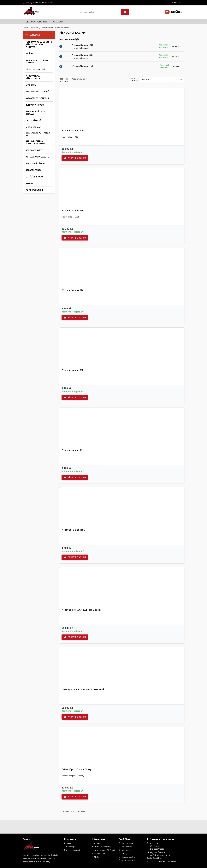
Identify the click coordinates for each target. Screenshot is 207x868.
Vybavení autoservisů (38, 92)
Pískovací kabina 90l (72, 370)
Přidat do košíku (75, 158)
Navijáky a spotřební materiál (37, 61)
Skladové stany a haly (38, 134)
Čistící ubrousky (34, 177)
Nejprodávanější (73, 850)
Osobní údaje (127, 843)
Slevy (68, 843)
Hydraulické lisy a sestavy (35, 113)
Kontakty (58, 22)
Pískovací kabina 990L (82, 55)
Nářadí (29, 54)
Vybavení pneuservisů (37, 98)
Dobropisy (126, 850)
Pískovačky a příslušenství (33, 77)
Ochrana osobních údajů (104, 850)
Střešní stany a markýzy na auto (35, 142)
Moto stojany (33, 127)
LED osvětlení (33, 120)
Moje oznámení (128, 860)
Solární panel (33, 170)
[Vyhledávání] (103, 12)
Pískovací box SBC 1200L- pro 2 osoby (81, 610)
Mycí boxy (31, 85)
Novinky (30, 183)
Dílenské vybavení (35, 69)
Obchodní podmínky (36, 22)
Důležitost (162, 80)
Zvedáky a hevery (35, 105)
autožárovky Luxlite (37, 157)
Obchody (98, 857)
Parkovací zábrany (36, 163)
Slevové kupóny (128, 857)
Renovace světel (35, 150)
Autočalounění (34, 190)
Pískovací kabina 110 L (73, 530)
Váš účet (125, 839)
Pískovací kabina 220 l (82, 66)
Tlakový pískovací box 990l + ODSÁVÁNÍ (83, 690)
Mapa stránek (100, 853)
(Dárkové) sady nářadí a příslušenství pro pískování (39, 45)
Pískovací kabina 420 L (83, 45)
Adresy (124, 853)
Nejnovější (70, 847)
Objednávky (126, 847)
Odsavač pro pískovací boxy (76, 769)
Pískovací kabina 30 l (72, 450)
